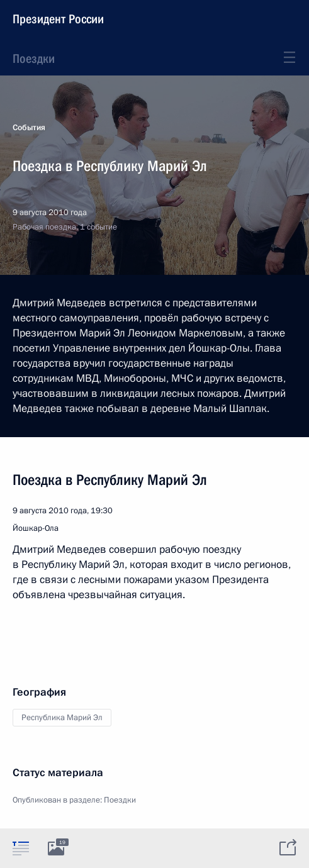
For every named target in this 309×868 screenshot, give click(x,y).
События (29, 128)
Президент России (58, 19)
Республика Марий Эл (62, 718)
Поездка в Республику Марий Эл (110, 480)
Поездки (34, 58)
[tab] (21, 848)
